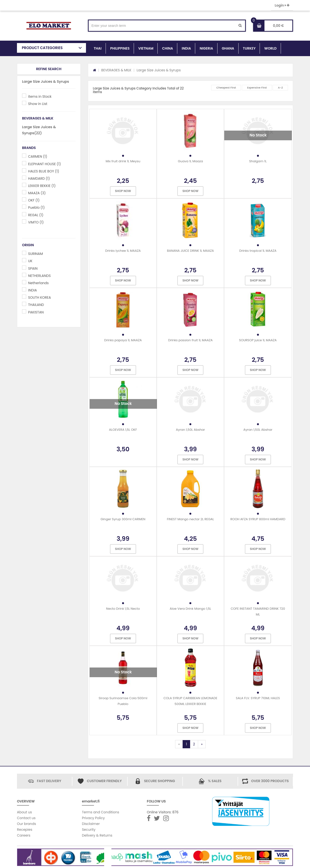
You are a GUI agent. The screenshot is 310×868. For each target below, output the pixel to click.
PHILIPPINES (120, 48)
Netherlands (38, 283)
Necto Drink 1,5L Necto (123, 609)
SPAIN (33, 268)
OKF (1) (34, 200)
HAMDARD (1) (39, 178)
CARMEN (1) (38, 156)
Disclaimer (91, 824)
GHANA (228, 48)
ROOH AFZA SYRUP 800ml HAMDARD (258, 519)
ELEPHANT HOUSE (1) (44, 164)
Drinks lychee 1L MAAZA (123, 251)
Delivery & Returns (97, 835)
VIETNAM (146, 48)
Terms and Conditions (101, 812)
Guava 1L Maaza (190, 161)
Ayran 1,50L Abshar (190, 430)
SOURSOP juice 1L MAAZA (258, 340)
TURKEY (249, 48)
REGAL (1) (36, 215)
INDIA (186, 48)
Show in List (38, 104)
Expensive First (257, 88)
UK (30, 261)
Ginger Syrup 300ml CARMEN (123, 519)
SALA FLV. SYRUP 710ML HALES (258, 698)
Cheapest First (226, 88)
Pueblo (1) (36, 208)
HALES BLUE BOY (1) (44, 171)
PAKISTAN (36, 312)
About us (24, 812)
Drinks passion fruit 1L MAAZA (190, 340)
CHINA (167, 48)
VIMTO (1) (36, 222)
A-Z (280, 88)
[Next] (202, 744)
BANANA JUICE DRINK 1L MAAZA (190, 251)
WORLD (270, 48)
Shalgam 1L (258, 161)
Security (89, 830)
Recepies (25, 830)
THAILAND (36, 305)
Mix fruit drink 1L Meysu (123, 161)
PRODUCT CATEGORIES (42, 48)
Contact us (26, 818)
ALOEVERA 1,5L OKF (123, 430)
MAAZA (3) (37, 193)
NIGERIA (206, 48)
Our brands (27, 824)
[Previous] (179, 744)
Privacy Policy (93, 818)
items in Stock (40, 96)
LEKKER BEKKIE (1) (42, 186)
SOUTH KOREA (39, 297)
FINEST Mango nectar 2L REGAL (190, 519)
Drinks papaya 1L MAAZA (123, 340)
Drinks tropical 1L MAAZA (258, 251)
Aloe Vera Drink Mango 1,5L (190, 609)
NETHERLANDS (39, 276)
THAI (98, 48)
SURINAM (35, 254)
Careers (24, 835)
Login (282, 5)
